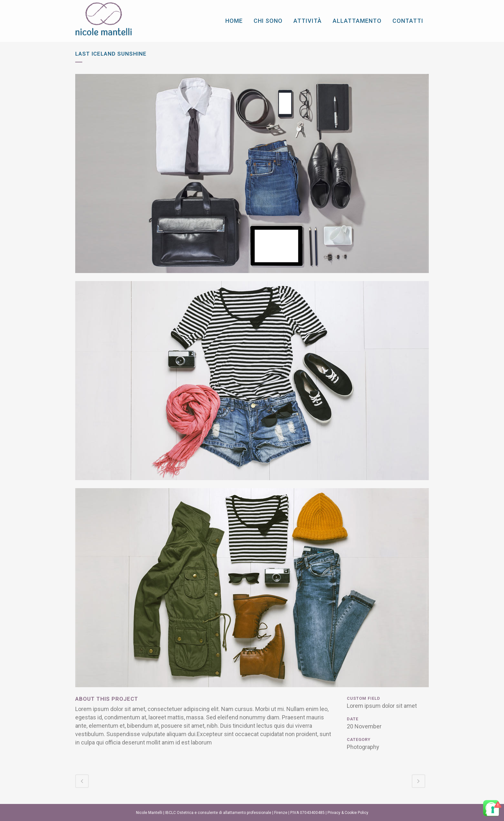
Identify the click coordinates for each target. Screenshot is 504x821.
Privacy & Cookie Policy (348, 813)
